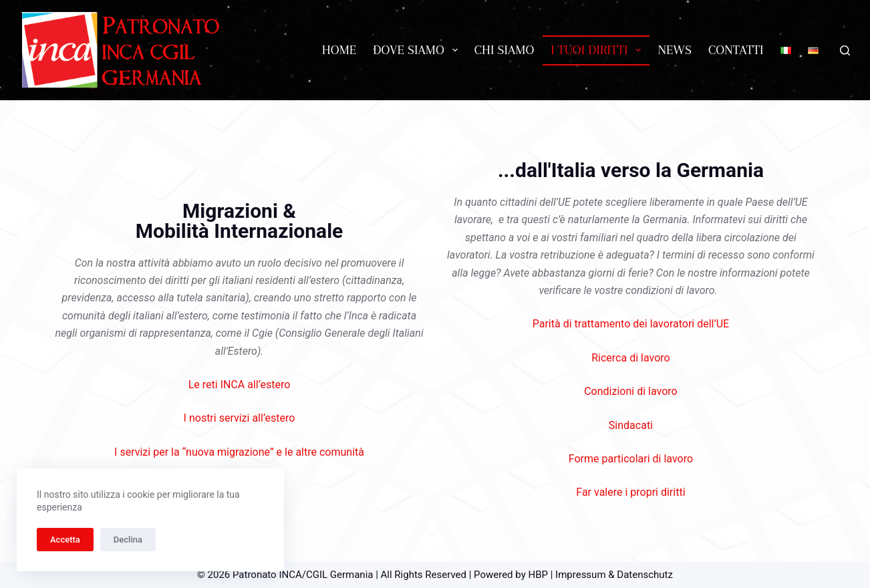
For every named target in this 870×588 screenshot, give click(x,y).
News (675, 50)
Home (339, 50)
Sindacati (631, 425)
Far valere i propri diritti (630, 492)
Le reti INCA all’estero (240, 385)
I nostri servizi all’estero (240, 418)
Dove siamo (418, 50)
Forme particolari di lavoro (631, 459)
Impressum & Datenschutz (614, 575)
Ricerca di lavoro (630, 358)
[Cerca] (845, 50)
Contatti (736, 50)
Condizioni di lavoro (630, 391)
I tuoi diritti (598, 50)
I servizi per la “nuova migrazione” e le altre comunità (239, 452)
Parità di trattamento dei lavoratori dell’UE (631, 324)
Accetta (65, 540)
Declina (128, 540)
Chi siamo (504, 50)
